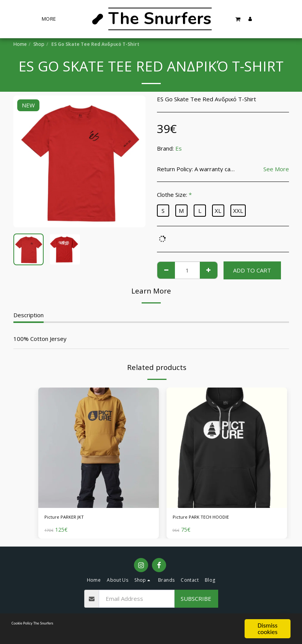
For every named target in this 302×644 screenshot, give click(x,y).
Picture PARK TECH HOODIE (211, 518)
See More (276, 169)
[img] (99, 448)
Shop (39, 44)
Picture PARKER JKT (71, 518)
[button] (238, 19)
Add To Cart (252, 270)
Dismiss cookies (268, 629)
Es (179, 148)
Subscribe (196, 601)
